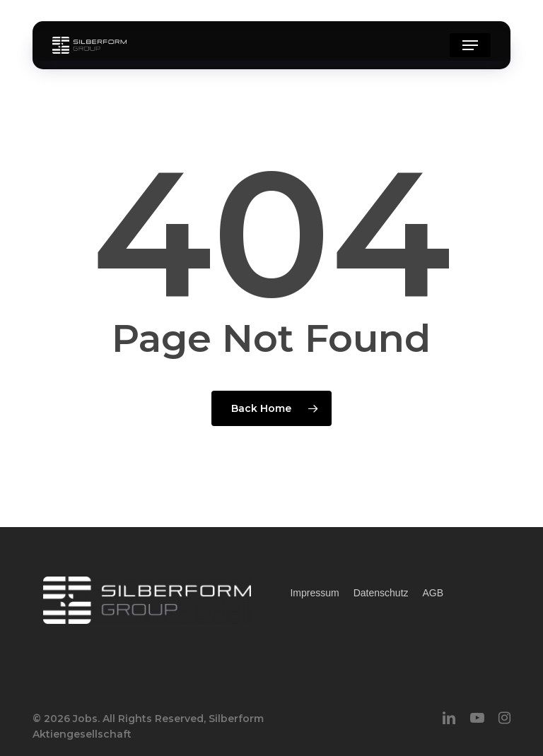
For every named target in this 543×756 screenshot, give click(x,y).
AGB (433, 593)
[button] (470, 45)
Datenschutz (381, 593)
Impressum (314, 593)
